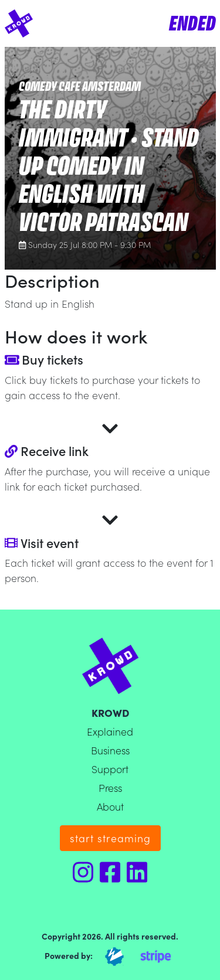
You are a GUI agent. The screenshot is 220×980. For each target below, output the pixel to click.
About (110, 806)
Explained (110, 731)
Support (110, 769)
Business (110, 750)
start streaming (110, 838)
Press (110, 787)
